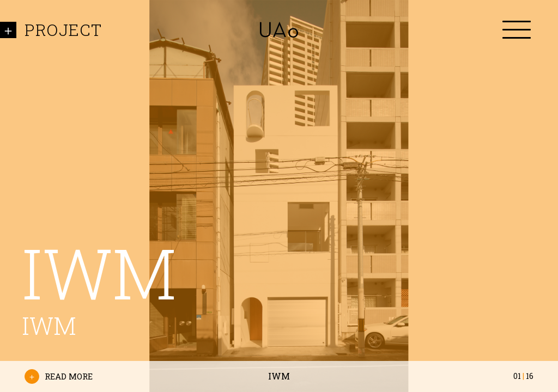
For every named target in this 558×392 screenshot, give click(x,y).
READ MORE (59, 376)
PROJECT (63, 30)
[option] (279, 196)
